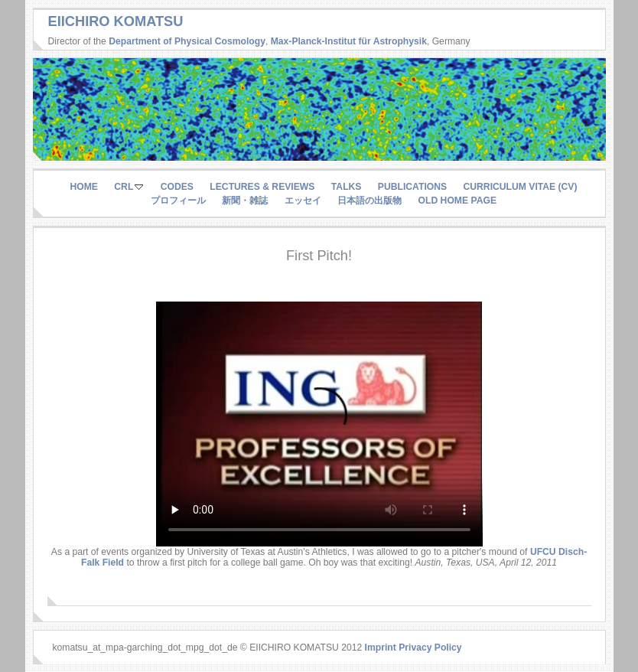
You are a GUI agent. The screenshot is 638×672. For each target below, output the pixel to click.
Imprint (381, 648)
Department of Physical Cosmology (187, 41)
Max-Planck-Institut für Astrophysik (349, 41)
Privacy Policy (430, 648)
